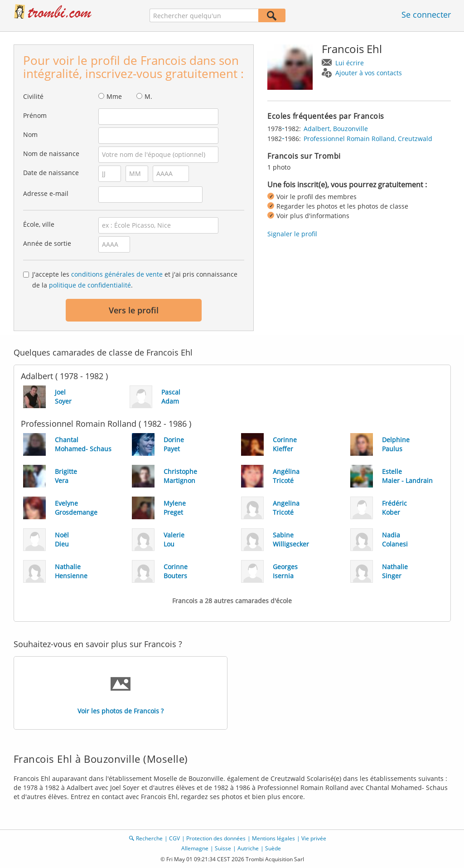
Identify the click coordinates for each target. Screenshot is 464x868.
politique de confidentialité (90, 285)
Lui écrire (350, 63)
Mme (114, 96)
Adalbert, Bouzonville (336, 129)
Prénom (35, 115)
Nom (30, 134)
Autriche (248, 848)
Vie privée (314, 838)
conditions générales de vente (117, 274)
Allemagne (195, 848)
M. (148, 96)
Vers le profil (134, 310)
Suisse (223, 848)
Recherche (149, 838)
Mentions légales (273, 838)
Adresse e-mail (46, 193)
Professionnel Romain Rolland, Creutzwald (368, 139)
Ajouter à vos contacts (369, 73)
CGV (174, 838)
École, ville (39, 224)
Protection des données (216, 838)
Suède (273, 848)
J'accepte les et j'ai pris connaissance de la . (135, 280)
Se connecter (426, 15)
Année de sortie (47, 243)
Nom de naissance (51, 154)
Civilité (33, 96)
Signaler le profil (292, 234)
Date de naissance (51, 173)
